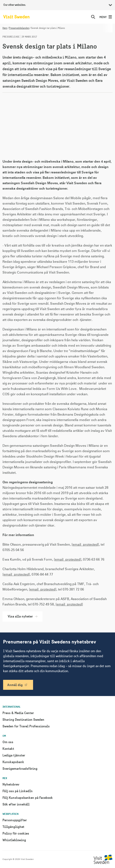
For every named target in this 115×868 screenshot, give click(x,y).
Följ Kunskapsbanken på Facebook (28, 798)
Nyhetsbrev (11, 784)
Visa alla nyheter (22, 616)
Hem (5, 28)
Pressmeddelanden (19, 28)
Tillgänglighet (13, 827)
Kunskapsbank (13, 762)
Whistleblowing (14, 840)
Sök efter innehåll (16, 804)
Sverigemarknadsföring (20, 769)
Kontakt (8, 749)
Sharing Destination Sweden (23, 719)
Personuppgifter (15, 820)
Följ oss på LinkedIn (18, 791)
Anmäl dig (15, 685)
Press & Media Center (18, 713)
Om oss (8, 742)
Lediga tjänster (14, 755)
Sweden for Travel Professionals (26, 726)
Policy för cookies (16, 833)
